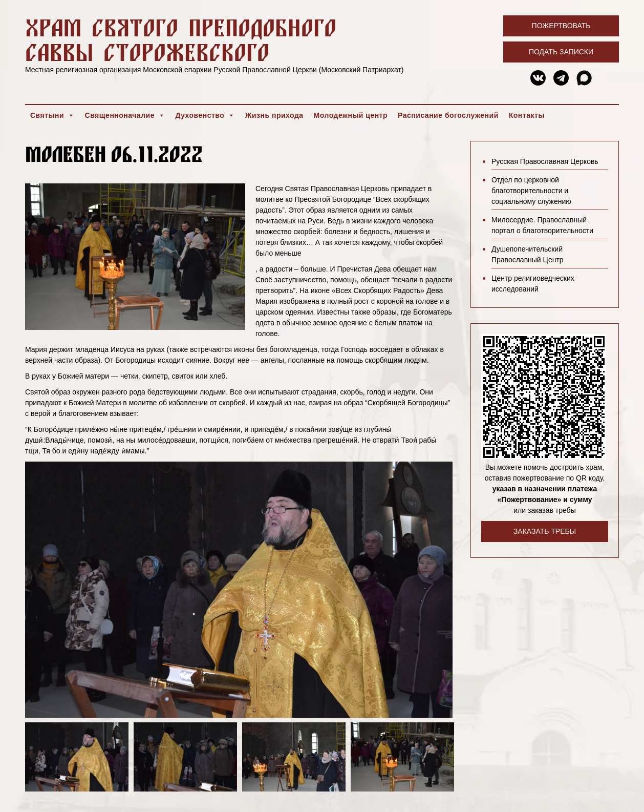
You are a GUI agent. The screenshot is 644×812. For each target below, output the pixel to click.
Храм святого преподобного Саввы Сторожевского (181, 40)
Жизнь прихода (274, 115)
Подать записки (561, 52)
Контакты (527, 115)
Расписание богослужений (448, 115)
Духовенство (205, 115)
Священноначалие (125, 115)
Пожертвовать (561, 26)
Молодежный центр (351, 115)
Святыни (52, 115)
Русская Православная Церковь (545, 161)
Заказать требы (545, 531)
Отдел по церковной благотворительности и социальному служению (531, 191)
